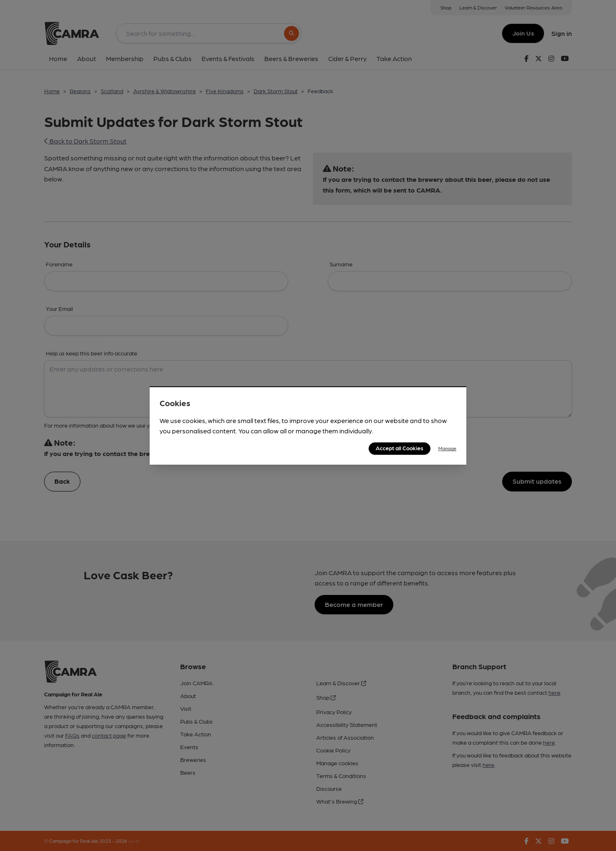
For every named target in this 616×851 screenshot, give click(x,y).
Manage (447, 448)
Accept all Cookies (400, 448)
